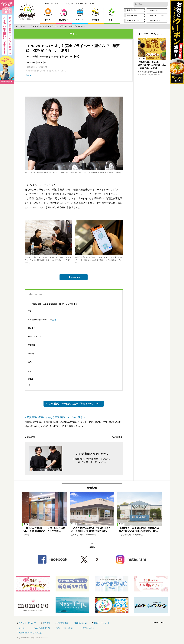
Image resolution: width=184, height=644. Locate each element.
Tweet (29, 75)
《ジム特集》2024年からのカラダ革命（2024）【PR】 (74, 404)
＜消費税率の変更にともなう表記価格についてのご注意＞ (55, 417)
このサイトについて (27, 623)
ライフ (25, 26)
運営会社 (46, 623)
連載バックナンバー (102, 623)
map (54, 320)
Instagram (74, 277)
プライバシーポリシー (66, 628)
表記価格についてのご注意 (30, 633)
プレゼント (23, 628)
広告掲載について (43, 628)
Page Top (158, 623)
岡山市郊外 (31, 63)
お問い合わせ (89, 628)
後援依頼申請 (63, 623)
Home (18, 26)
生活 (46, 63)
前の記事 (31, 437)
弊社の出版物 (81, 623)
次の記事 (116, 437)
